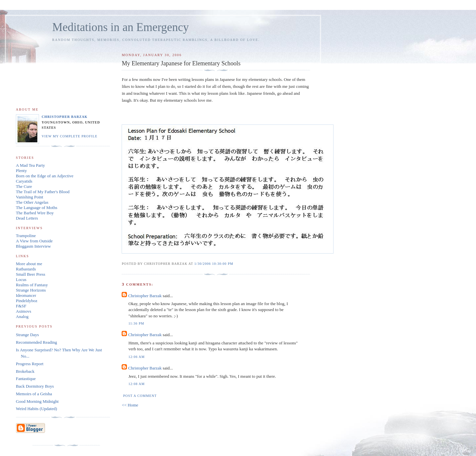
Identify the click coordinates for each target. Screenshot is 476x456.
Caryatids (24, 181)
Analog (22, 316)
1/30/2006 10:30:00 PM (214, 264)
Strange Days (27, 335)
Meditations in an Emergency (120, 27)
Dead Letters (27, 218)
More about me (29, 264)
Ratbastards (26, 269)
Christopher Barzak (145, 296)
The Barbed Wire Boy (35, 213)
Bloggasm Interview (33, 246)
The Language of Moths (37, 208)
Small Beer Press (31, 274)
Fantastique (26, 379)
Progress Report (30, 364)
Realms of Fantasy (32, 285)
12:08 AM (136, 384)
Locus (21, 280)
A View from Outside (34, 241)
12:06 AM (136, 357)
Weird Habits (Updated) (37, 409)
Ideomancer (26, 295)
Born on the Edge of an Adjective (45, 176)
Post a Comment (140, 396)
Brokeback (25, 371)
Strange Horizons (31, 290)
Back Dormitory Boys (35, 386)
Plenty (21, 171)
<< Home (130, 405)
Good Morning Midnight (37, 401)
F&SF (21, 306)
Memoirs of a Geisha (34, 394)
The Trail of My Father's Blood (43, 192)
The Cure (24, 186)
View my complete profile (70, 136)
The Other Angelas (32, 202)
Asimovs (23, 311)
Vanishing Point (30, 197)
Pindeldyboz (27, 301)
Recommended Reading (37, 342)
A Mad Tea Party (30, 165)
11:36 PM (136, 323)
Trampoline (26, 236)
